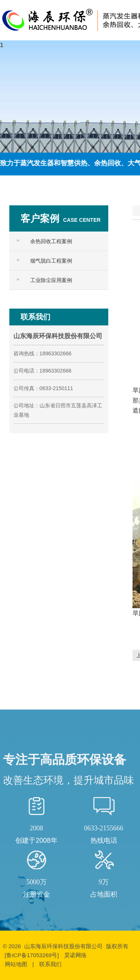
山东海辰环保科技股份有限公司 (63, 946)
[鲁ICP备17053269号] (33, 955)
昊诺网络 (75, 955)
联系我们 (50, 964)
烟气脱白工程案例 (51, 261)
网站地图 (16, 964)
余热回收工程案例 (51, 241)
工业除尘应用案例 (51, 280)
